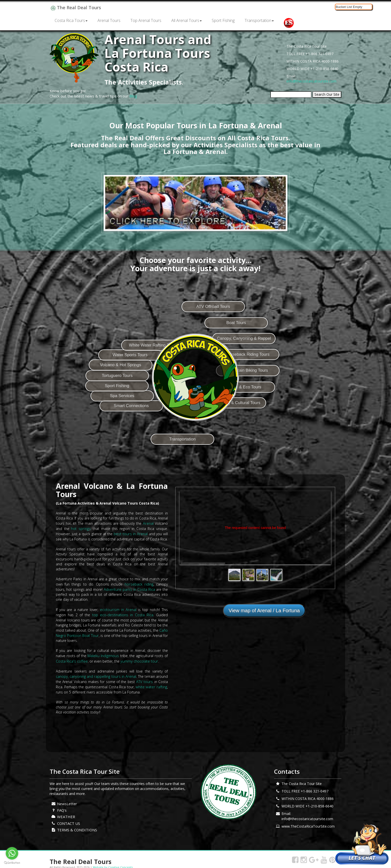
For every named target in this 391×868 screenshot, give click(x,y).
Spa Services (109, 408)
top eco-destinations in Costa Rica (115, 613)
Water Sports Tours (121, 333)
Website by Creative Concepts (113, 861)
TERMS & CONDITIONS (76, 824)
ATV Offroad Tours (239, 314)
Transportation (259, 20)
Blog (133, 96)
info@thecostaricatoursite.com (311, 81)
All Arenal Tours (187, 20)
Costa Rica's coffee (71, 658)
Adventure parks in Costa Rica (118, 588)
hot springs (81, 528)
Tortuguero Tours (103, 370)
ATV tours (145, 678)
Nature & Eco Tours (282, 408)
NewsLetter (67, 799)
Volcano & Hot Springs (107, 351)
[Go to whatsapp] (12, 853)
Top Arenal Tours (146, 20)
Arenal (148, 523)
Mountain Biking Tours (288, 388)
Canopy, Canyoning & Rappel (283, 351)
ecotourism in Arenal (118, 608)
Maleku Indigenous (103, 653)
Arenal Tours (109, 20)
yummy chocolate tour (137, 658)
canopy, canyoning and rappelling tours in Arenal (96, 673)
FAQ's (62, 805)
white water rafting (152, 683)
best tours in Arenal (131, 533)
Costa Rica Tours (71, 20)
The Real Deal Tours (75, 7)
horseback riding (131, 583)
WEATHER (65, 812)
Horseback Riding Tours (288, 370)
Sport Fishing (223, 20)
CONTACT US (68, 818)
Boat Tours (272, 333)
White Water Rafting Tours (153, 315)
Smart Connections (123, 426)
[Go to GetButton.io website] (12, 863)
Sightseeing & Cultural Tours (269, 426)
